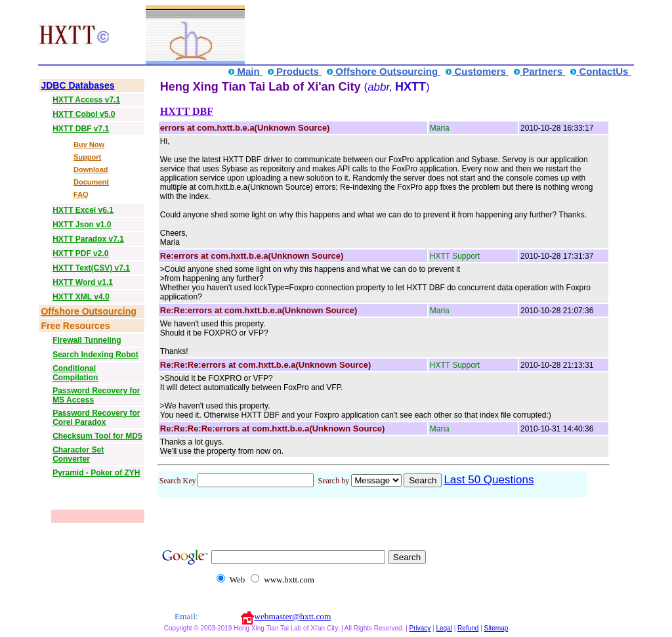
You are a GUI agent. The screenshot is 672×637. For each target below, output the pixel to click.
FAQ (81, 194)
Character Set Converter (78, 454)
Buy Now (89, 144)
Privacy (420, 628)
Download (91, 169)
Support (87, 157)
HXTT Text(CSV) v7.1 (91, 268)
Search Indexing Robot (95, 355)
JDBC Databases (77, 85)
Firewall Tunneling (87, 340)
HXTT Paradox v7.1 (88, 239)
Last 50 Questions (489, 480)
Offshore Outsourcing (88, 311)
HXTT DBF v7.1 (81, 129)
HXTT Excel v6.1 (83, 210)
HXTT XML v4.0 (81, 297)
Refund (468, 628)
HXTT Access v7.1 (86, 100)
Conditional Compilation (75, 373)
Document (91, 182)
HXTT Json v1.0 (82, 225)
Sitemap (496, 628)
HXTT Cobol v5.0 (84, 114)
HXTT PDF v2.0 (80, 253)
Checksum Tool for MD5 (97, 436)
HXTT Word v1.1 (83, 282)
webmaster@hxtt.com (292, 616)
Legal (444, 628)
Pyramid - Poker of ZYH (96, 473)
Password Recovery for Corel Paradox (96, 418)
